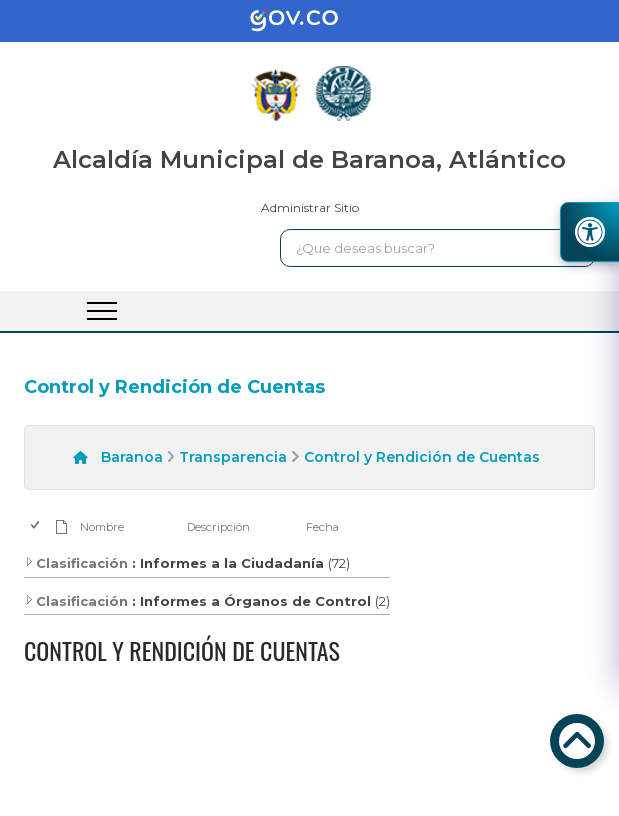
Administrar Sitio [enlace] (310, 207)
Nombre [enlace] (102, 527)
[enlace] (310, 21)
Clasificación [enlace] (76, 563)
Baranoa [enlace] (132, 457)
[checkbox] (36, 526)
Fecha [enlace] (322, 527)
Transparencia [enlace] (233, 457)
